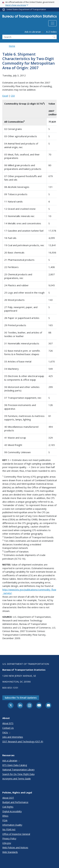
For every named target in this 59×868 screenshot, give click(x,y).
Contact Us (8, 728)
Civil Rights (8, 807)
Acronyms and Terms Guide (17, 779)
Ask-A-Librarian (34, 32)
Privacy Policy (9, 838)
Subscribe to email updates (21, 698)
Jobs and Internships (13, 737)
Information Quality (12, 825)
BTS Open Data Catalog (15, 765)
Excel (5, 96)
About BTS (8, 723)
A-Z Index (51, 32)
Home (12, 46)
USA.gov (7, 843)
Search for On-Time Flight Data (18, 774)
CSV (13, 96)
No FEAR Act (9, 829)
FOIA (5, 820)
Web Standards (10, 852)
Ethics (5, 816)
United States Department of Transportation (26, 9)
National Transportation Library (18, 770)
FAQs (7, 732)
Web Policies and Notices (15, 847)
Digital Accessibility (12, 811)
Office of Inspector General (16, 834)
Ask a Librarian (11, 761)
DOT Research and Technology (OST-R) (23, 742)
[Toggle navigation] (52, 23)
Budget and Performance (15, 802)
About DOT (8, 798)
